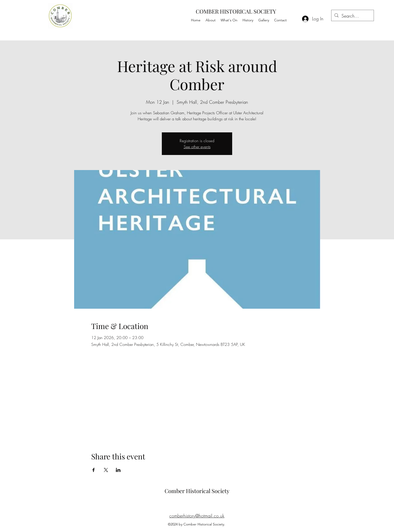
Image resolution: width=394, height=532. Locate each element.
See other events (197, 147)
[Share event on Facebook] (94, 470)
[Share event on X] (106, 470)
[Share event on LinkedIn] (118, 470)
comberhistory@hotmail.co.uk (197, 516)
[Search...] (352, 16)
